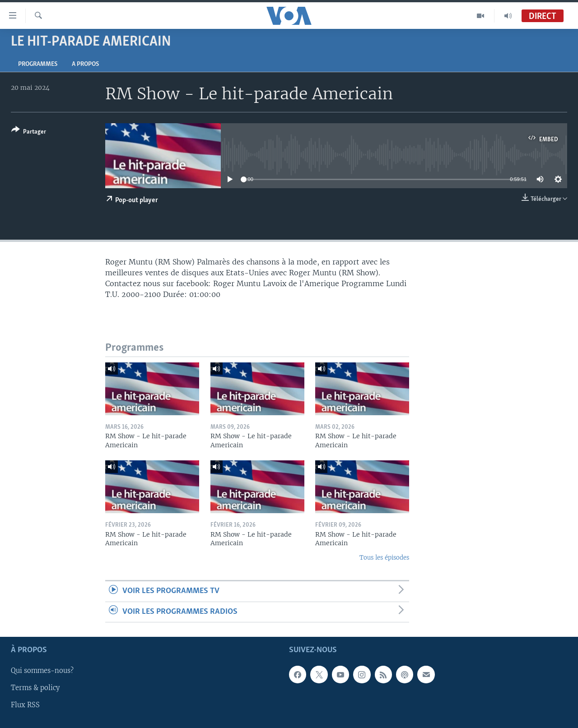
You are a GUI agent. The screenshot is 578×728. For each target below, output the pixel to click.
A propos (85, 64)
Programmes (38, 64)
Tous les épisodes (384, 558)
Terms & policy (35, 688)
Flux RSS (25, 705)
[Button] (29, 132)
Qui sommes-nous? (42, 671)
